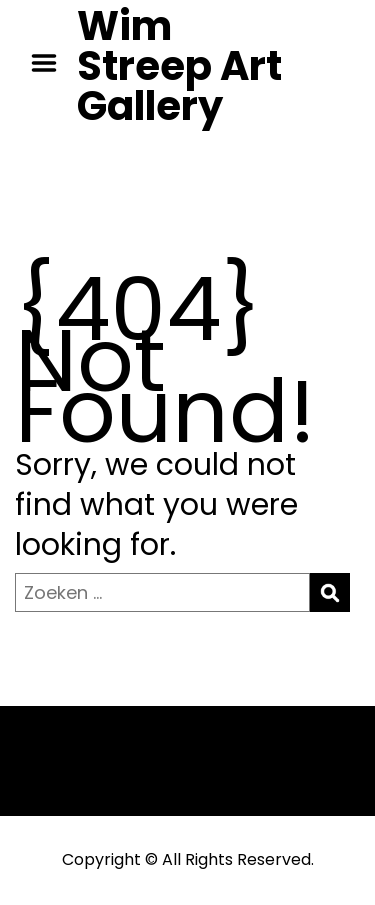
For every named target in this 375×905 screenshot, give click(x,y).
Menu (51, 63)
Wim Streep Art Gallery (179, 66)
